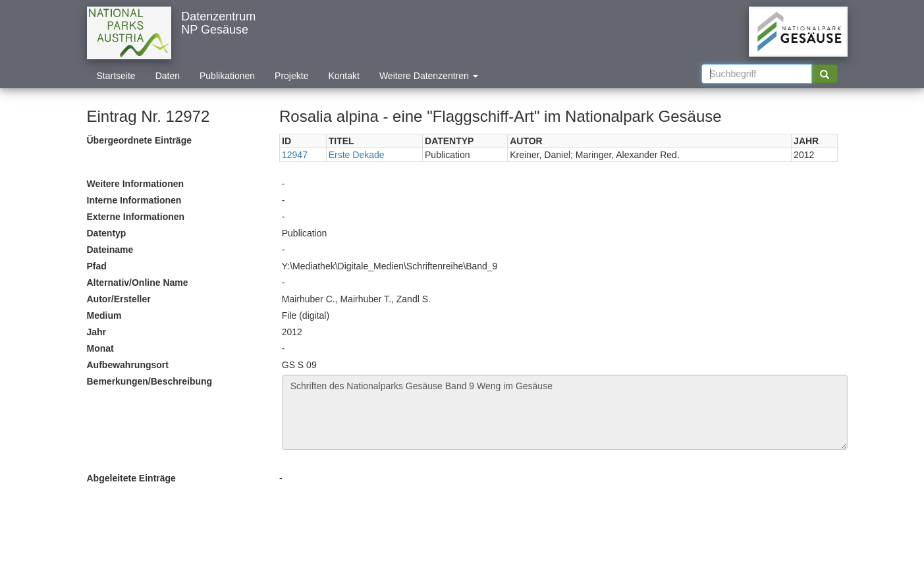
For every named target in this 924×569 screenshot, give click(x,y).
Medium (104, 315)
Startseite (116, 76)
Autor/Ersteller (119, 299)
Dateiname (110, 250)
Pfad (97, 266)
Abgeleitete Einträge (131, 478)
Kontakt (343, 76)
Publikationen (227, 76)
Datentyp (107, 233)
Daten (168, 76)
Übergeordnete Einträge (139, 140)
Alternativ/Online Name (138, 283)
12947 (295, 155)
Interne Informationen (134, 200)
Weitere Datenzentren (429, 76)
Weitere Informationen (136, 184)
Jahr (97, 332)
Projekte (291, 76)
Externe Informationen (136, 217)
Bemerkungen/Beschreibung (150, 381)
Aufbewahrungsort (128, 365)
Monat (100, 348)
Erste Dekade (357, 155)
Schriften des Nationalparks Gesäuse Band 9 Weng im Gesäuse (565, 412)
